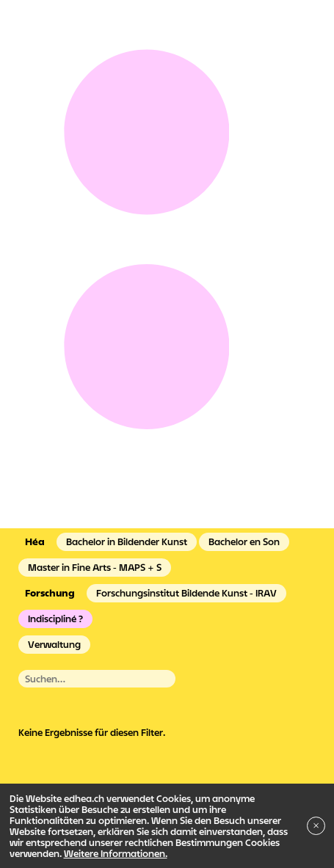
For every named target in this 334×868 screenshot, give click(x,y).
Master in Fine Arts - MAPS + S (95, 567)
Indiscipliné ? (55, 619)
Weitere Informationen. (116, 853)
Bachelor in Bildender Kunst (127, 541)
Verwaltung (54, 644)
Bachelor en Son (244, 541)
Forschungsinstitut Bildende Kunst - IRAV (186, 593)
